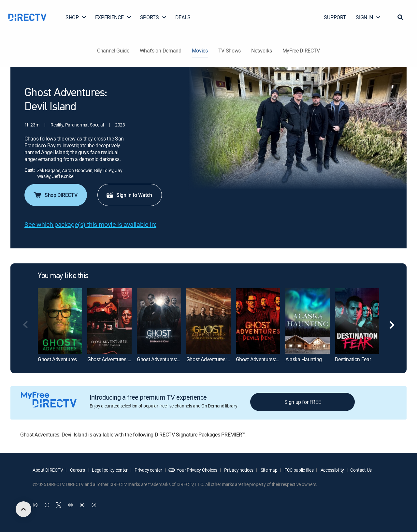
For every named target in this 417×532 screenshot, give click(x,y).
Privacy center (148, 470)
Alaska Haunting (304, 359)
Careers (77, 470)
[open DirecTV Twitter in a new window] (59, 505)
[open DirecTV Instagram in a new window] (70, 505)
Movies (200, 51)
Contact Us (361, 470)
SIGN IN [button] (368, 17)
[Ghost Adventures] (60, 321)
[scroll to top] (23, 509)
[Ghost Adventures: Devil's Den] (258, 321)
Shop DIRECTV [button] (55, 195)
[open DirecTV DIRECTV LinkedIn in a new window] (35, 505)
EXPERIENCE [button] (113, 17)
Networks (261, 51)
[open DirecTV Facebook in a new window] (47, 505)
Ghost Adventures (57, 359)
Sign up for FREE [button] (303, 402)
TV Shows (230, 51)
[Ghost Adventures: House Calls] (109, 321)
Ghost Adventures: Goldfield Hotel (223, 359)
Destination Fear (353, 359)
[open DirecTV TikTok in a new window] (94, 505)
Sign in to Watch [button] (129, 195)
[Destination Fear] (357, 321)
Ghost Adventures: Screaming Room (177, 359)
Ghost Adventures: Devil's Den (269, 359)
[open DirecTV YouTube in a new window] (82, 505)
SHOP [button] (76, 17)
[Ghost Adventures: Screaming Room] (159, 321)
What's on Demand (161, 51)
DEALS (183, 17)
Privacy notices (239, 470)
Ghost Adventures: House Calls (121, 359)
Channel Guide (113, 51)
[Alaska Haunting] (308, 321)
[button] (400, 17)
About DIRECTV (48, 470)
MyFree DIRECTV (301, 51)
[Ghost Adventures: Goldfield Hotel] (208, 321)
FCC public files (298, 470)
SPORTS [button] (153, 17)
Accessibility (332, 470)
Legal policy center (109, 470)
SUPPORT (335, 17)
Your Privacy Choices (197, 470)
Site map (268, 470)
